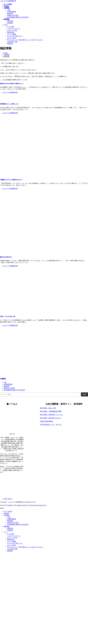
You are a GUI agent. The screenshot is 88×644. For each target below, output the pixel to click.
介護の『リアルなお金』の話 (8, 316)
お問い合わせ (8, 499)
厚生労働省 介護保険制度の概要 (51, 411)
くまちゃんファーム (14, 29)
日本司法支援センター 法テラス (51, 425)
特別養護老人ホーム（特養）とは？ (9, 104)
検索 (84, 394)
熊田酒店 (10, 44)
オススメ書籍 (11, 34)
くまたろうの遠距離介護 (9, 92)
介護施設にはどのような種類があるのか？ (11, 180)
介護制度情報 (11, 12)
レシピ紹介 (11, 27)
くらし (6, 532)
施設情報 (10, 14)
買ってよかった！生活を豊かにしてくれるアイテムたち (25, 40)
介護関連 (3, 379)
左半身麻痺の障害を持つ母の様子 (18, 17)
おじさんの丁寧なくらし (15, 36)
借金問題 (10, 23)
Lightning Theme (22, 505)
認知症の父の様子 (13, 15)
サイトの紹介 (8, 511)
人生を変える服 (12, 42)
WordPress (10, 505)
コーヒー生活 (11, 38)
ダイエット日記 (12, 30)
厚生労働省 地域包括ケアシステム (51, 415)
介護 (9, 10)
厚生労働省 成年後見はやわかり (51, 418)
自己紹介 (6, 513)
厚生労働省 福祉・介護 (48, 408)
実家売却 (10, 21)
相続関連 (6, 526)
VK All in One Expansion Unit (37, 505)
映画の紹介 (11, 32)
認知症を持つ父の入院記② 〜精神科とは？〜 (12, 84)
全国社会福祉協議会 (46, 421)
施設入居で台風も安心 (6, 257)
